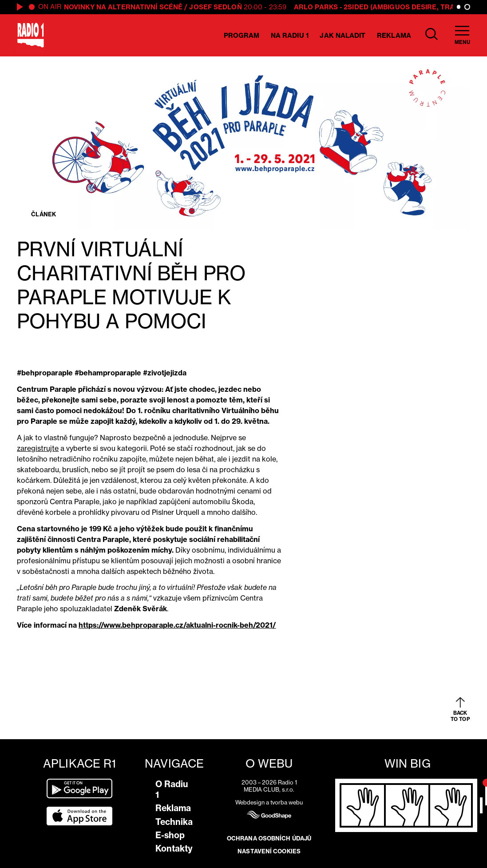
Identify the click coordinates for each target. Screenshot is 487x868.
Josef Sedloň (215, 7)
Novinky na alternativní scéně (123, 7)
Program (242, 35)
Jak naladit (342, 35)
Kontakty (174, 848)
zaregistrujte (38, 448)
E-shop (170, 835)
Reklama (394, 35)
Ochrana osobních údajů (269, 838)
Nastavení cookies (269, 851)
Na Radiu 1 (290, 35)
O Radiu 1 (172, 789)
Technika (174, 822)
